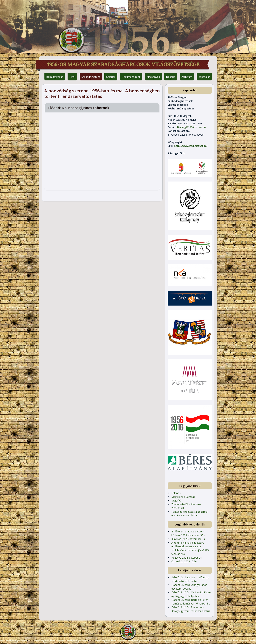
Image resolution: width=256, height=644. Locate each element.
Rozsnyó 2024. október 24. (187, 558)
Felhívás (176, 493)
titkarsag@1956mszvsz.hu (191, 127)
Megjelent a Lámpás (183, 497)
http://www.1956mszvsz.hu (191, 146)
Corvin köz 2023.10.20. (184, 561)
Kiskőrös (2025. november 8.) (188, 539)
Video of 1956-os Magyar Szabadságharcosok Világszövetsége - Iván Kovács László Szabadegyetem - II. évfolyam (102, 151)
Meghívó (176, 500)
